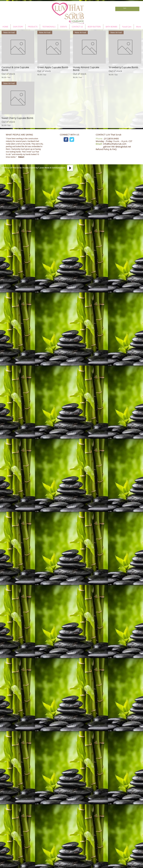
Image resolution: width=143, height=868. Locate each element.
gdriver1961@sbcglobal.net (117, 147)
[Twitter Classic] (72, 139)
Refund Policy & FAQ (106, 149)
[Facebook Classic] (66, 139)
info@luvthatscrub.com (115, 144)
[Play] (70, 168)
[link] (126, 8)
